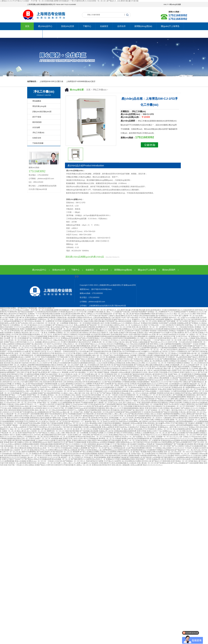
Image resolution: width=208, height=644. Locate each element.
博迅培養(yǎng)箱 (39, 106)
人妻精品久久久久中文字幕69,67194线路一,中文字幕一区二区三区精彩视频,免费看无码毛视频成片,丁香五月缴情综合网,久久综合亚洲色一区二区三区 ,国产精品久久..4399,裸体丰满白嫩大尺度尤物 (69, 1)
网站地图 (142, 310)
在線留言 (104, 26)
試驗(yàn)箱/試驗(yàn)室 (42, 112)
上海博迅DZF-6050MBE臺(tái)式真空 (81, 81)
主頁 (88, 90)
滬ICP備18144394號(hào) (101, 289)
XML (165, 4)
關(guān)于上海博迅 (170, 26)
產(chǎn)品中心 (45, 26)
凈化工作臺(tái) (100, 90)
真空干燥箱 (37, 117)
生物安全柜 (37, 138)
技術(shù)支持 (68, 26)
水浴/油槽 (36, 127)
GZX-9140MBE (71, 4)
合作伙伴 (121, 26)
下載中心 (87, 26)
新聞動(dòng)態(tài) (143, 26)
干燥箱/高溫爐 (38, 143)
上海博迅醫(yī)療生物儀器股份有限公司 (41, 4)
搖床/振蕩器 (37, 122)
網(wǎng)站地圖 (175, 4)
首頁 (27, 26)
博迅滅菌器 (37, 101)
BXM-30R (60, 4)
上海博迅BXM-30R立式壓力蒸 (51, 81)
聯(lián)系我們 (32, 34)
